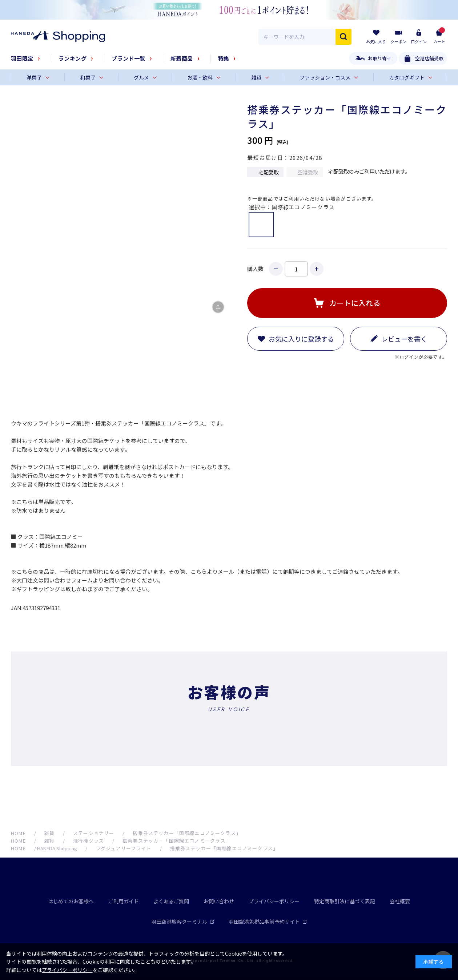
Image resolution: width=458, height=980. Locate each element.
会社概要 (400, 901)
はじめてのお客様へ (71, 901)
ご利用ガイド (124, 901)
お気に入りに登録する (301, 339)
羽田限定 (22, 58)
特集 (224, 58)
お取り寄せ (380, 58)
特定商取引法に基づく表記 (345, 901)
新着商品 (182, 58)
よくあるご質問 (171, 901)
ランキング (73, 58)
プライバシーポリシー (274, 901)
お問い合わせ (219, 901)
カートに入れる (355, 303)
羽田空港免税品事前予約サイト (268, 921)
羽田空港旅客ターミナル (183, 921)
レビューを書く (404, 339)
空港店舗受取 (429, 58)
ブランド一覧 (128, 58)
